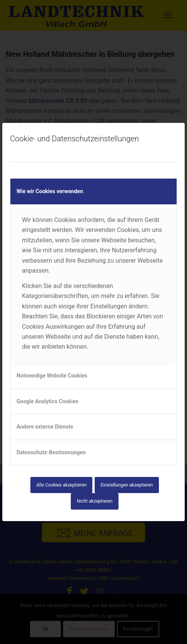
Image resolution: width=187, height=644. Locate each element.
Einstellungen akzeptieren (127, 485)
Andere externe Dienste (45, 427)
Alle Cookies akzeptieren (61, 485)
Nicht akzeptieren (95, 501)
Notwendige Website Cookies (52, 376)
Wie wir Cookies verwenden (50, 191)
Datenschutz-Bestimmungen (51, 452)
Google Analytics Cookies (48, 401)
